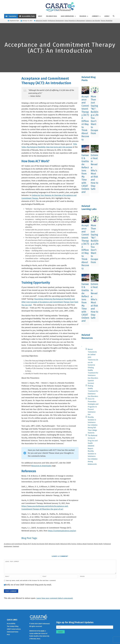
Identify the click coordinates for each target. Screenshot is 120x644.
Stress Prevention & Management (75, 21)
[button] (114, 16)
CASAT (42, 633)
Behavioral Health (41, 21)
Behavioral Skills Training (68, 544)
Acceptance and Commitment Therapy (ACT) (17, 544)
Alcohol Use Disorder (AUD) (40, 544)
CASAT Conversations (68, 16)
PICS (8, 637)
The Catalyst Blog (51, 16)
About (40, 16)
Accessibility (11, 626)
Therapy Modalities (106, 21)
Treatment (16, 546)
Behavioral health (54, 544)
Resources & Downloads (41, 466)
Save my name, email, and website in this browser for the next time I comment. (31, 583)
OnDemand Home (13, 634)
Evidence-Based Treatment (85, 544)
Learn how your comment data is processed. (55, 601)
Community (96, 16)
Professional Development (56, 21)
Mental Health (98, 544)
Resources (84, 16)
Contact (107, 16)
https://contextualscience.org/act (62, 531)
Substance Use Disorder (93, 21)
